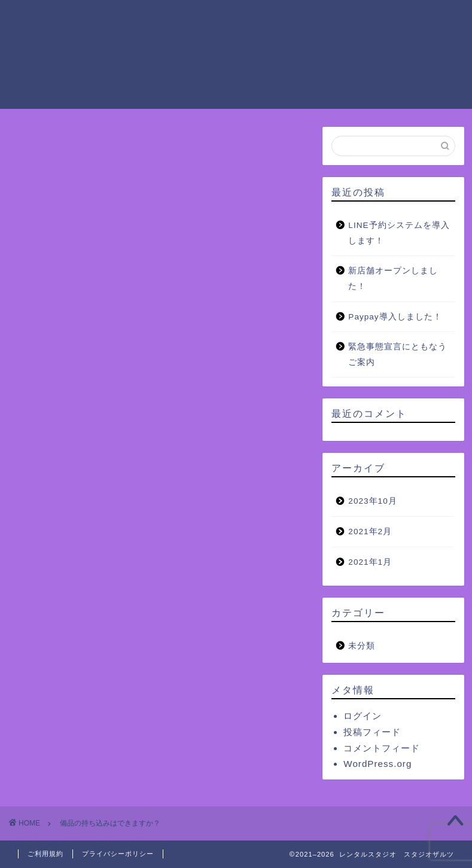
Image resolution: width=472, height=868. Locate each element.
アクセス (124, 42)
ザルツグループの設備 (331, 19)
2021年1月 (370, 562)
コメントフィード (382, 748)
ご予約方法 (421, 19)
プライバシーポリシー (118, 854)
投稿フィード (372, 732)
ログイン (363, 716)
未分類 (362, 646)
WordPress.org (377, 764)
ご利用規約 (45, 854)
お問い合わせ (275, 42)
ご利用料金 (241, 19)
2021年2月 (370, 532)
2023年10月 (372, 501)
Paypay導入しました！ (395, 317)
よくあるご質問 (194, 42)
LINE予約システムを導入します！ (399, 233)
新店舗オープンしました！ (393, 278)
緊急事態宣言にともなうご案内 (398, 354)
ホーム (119, 19)
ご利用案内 (175, 19)
